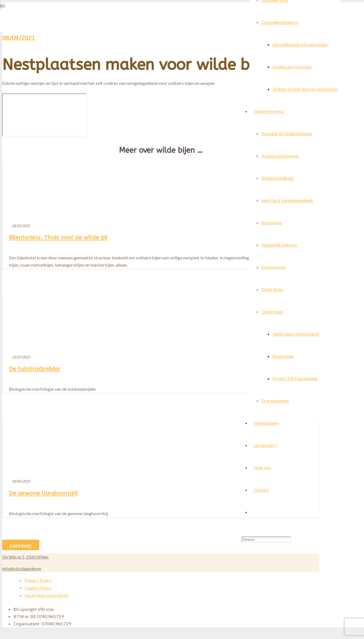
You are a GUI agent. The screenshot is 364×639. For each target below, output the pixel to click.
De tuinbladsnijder (35, 369)
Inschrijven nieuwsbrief (46, 595)
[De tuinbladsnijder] (62, 394)
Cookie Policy (38, 588)
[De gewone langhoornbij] (91, 509)
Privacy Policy (38, 580)
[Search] (266, 540)
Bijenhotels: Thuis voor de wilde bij (58, 237)
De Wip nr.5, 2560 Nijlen (25, 557)
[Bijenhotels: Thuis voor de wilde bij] (183, 401)
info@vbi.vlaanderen (22, 568)
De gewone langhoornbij (43, 493)
